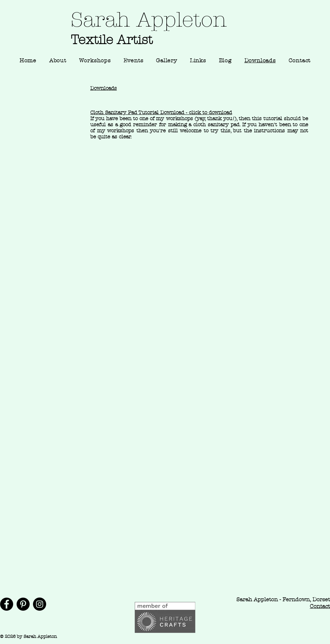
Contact (320, 606)
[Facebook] (7, 604)
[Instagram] (40, 604)
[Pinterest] (23, 604)
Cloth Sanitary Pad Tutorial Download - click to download (161, 112)
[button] (166, 60)
